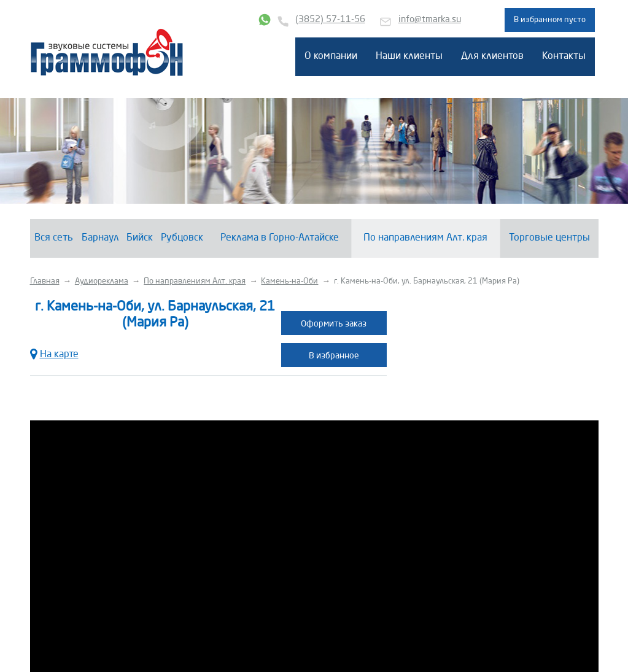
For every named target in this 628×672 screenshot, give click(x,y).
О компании (331, 56)
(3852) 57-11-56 (330, 20)
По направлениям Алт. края (425, 238)
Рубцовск (182, 238)
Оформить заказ (334, 324)
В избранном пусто (550, 20)
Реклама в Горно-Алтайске (280, 238)
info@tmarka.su (430, 20)
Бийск (140, 238)
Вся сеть (54, 238)
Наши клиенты (409, 56)
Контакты (564, 56)
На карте (54, 353)
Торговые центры (549, 238)
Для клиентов (492, 56)
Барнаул (100, 238)
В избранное (334, 356)
